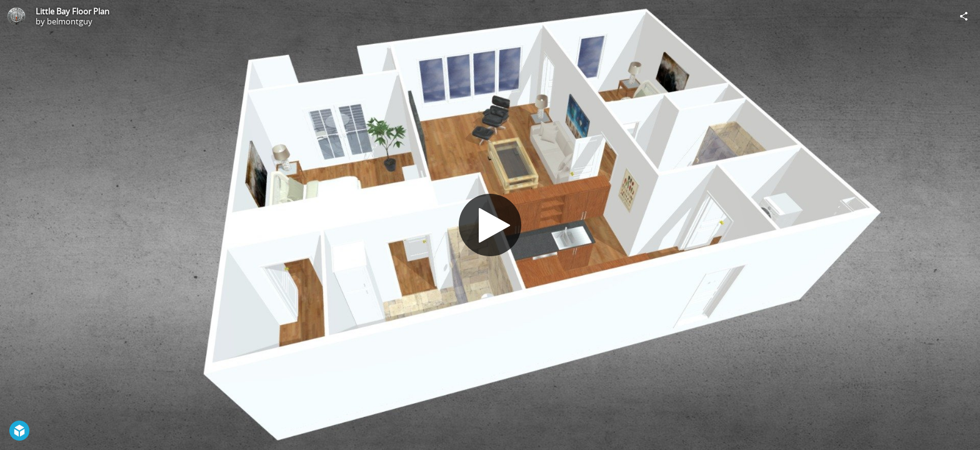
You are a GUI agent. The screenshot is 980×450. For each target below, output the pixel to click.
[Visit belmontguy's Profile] (16, 16)
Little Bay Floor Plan (72, 11)
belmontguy (70, 21)
